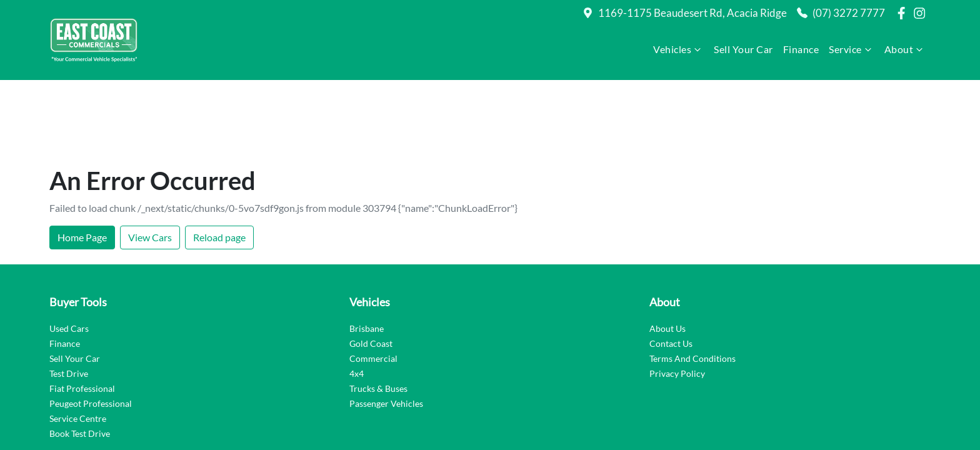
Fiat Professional (82, 316)
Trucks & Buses (378, 316)
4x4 (357, 301)
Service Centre (78, 346)
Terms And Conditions (692, 286)
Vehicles (678, 49)
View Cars (150, 165)
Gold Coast (371, 271)
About (905, 49)
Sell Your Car (743, 49)
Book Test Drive (80, 361)
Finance (801, 49)
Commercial (373, 286)
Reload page (219, 165)
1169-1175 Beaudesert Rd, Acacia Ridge (692, 13)
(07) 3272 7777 (849, 13)
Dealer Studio (902, 411)
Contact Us (671, 271)
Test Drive (69, 301)
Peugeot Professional (91, 331)
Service (852, 49)
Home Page (82, 165)
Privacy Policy (677, 301)
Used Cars (69, 256)
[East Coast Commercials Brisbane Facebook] (904, 13)
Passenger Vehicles (386, 331)
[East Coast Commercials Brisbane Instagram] (922, 13)
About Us (667, 256)
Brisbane (367, 256)
